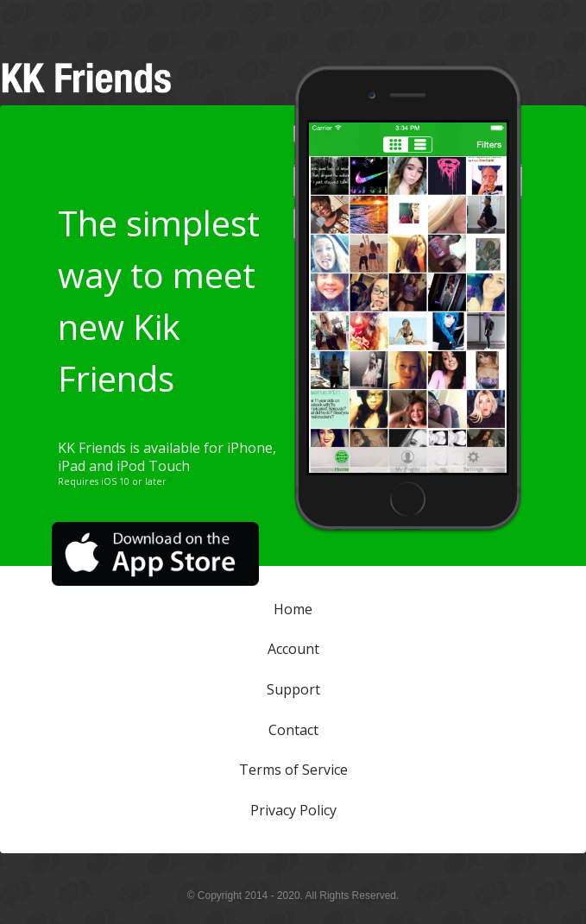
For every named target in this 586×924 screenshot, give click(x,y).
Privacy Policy (293, 810)
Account (293, 649)
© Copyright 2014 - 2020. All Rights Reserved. (293, 896)
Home (293, 608)
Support (293, 689)
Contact (293, 729)
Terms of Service (293, 770)
